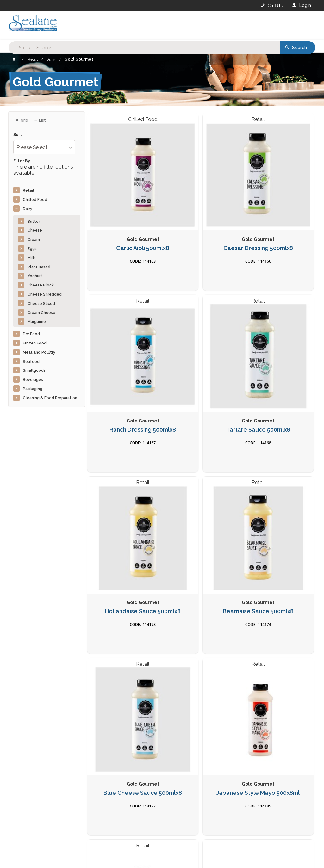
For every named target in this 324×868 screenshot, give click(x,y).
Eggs (32, 249)
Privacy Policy (193, 740)
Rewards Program (244, 829)
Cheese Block (41, 285)
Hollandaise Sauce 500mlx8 (201, 355)
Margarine (37, 322)
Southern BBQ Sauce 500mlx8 (277, 643)
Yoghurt (35, 276)
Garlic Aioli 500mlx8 (123, 208)
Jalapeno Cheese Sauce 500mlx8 (124, 643)
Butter (34, 222)
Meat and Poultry (39, 352)
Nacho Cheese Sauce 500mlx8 (277, 500)
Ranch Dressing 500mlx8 (277, 212)
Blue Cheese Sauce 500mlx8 (124, 500)
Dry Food (31, 334)
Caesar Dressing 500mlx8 (200, 212)
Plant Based (39, 267)
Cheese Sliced (41, 304)
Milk (31, 258)
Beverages (33, 380)
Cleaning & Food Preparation (50, 398)
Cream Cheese (41, 313)
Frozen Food (35, 343)
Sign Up (295, 727)
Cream (34, 240)
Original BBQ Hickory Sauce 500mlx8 (200, 643)
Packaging (33, 389)
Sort (18, 135)
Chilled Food (35, 200)
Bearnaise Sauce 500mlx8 (277, 355)
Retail (28, 190)
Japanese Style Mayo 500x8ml (201, 500)
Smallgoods (34, 370)
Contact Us (25, 828)
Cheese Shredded (45, 294)
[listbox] (44, 147)
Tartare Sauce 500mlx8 (123, 352)
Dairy (28, 209)
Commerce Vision (45, 852)
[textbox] (137, 25)
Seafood (31, 362)
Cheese (35, 230)
